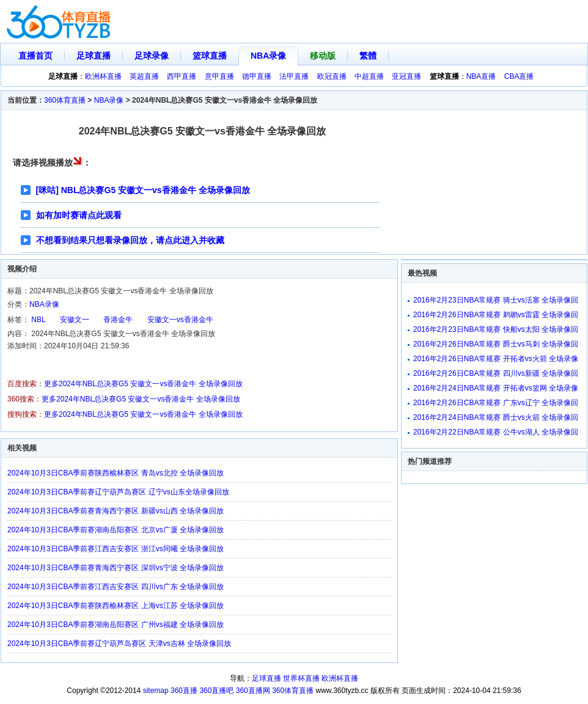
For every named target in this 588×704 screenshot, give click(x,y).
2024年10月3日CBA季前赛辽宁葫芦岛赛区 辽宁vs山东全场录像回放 (118, 492)
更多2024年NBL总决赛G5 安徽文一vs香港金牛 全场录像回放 (143, 384)
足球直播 (94, 56)
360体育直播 (65, 100)
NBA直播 (481, 76)
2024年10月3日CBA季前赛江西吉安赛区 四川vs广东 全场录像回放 (116, 587)
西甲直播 (182, 76)
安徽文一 (75, 320)
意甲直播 (219, 76)
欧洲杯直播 (103, 76)
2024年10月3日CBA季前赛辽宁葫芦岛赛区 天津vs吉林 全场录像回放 (119, 643)
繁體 (368, 56)
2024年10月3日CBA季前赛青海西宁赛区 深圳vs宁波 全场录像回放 (116, 568)
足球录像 (152, 56)
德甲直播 (257, 76)
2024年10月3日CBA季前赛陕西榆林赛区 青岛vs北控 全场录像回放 (116, 473)
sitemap (156, 691)
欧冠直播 (332, 76)
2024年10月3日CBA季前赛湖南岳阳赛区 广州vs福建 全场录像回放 (116, 625)
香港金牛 (118, 320)
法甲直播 (294, 76)
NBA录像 (268, 56)
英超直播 (144, 76)
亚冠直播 (406, 76)
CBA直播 (519, 76)
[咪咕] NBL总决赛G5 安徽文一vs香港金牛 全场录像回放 (143, 190)
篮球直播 (210, 56)
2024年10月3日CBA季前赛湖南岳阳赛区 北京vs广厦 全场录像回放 (116, 530)
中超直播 (369, 76)
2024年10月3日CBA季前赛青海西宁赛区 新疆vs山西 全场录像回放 (116, 511)
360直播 (184, 691)
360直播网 (253, 691)
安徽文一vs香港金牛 (180, 320)
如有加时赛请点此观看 (79, 215)
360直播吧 (216, 691)
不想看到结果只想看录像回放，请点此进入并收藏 (130, 240)
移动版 (323, 56)
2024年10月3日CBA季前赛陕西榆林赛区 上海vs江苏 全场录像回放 (116, 606)
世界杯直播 (301, 678)
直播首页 (35, 56)
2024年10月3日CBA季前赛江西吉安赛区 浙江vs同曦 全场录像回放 (116, 549)
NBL (38, 320)
